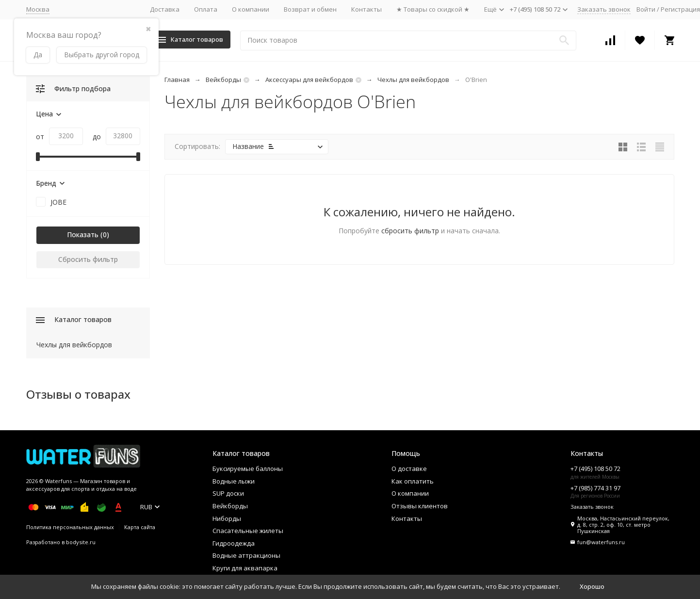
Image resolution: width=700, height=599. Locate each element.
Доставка (165, 9)
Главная (177, 80)
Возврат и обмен (310, 9)
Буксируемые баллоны (248, 469)
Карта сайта (140, 527)
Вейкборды (223, 80)
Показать (83, 235)
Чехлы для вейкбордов (413, 80)
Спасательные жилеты (248, 531)
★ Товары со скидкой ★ (433, 9)
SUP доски (228, 493)
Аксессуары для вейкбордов (309, 80)
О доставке (409, 469)
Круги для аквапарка (245, 568)
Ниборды (227, 518)
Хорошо (592, 586)
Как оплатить (413, 481)
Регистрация (680, 9)
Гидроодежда (234, 543)
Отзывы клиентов (420, 506)
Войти (646, 9)
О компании (251, 9)
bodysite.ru (81, 542)
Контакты (366, 9)
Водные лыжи (234, 481)
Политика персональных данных (70, 527)
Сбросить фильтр (88, 259)
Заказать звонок (604, 9)
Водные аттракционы (246, 555)
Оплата (206, 9)
